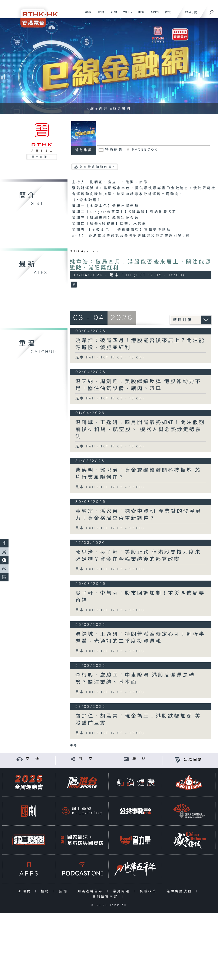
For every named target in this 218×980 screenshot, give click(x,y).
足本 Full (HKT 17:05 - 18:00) (110, 357)
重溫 (140, 14)
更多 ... (75, 746)
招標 (64, 891)
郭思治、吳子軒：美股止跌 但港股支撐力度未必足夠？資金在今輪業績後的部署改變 (138, 556)
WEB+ (126, 14)
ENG (188, 12)
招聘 (46, 891)
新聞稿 (26, 891)
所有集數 (84, 150)
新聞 (112, 14)
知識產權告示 (91, 891)
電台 (100, 14)
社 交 (86, 759)
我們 (167, 14)
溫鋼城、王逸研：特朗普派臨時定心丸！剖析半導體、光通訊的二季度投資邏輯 (140, 638)
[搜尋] (212, 11)
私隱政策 (149, 891)
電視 (87, 14)
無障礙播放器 (180, 891)
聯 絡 (140, 759)
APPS (153, 14)
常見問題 (122, 891)
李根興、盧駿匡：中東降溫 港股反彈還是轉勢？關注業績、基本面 (135, 679)
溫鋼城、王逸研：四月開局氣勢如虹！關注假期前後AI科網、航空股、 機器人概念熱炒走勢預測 (140, 430)
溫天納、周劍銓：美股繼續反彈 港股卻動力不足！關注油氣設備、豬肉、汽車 (138, 385)
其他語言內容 (106, 897)
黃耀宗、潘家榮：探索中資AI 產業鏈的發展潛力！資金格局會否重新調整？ (138, 515)
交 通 (33, 759)
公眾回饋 (193, 760)
